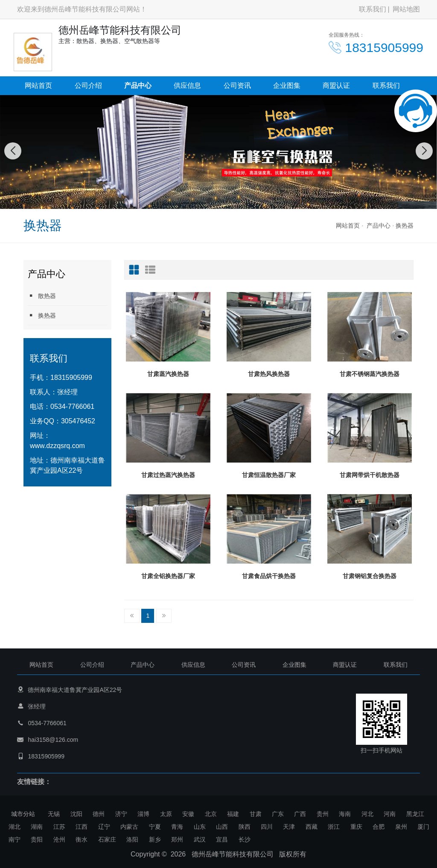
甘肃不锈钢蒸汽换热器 (370, 374)
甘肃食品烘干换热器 (269, 576)
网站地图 (406, 9)
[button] (209, 200)
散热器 (42, 296)
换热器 (405, 226)
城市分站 (23, 814)
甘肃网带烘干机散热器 (370, 475)
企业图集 (287, 85)
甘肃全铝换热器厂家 (168, 576)
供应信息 (187, 85)
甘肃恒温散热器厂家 (269, 475)
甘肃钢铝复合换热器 (370, 576)
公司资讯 (237, 85)
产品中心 (138, 85)
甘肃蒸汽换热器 (168, 374)
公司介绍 (88, 85)
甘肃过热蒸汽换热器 (168, 475)
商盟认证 (336, 85)
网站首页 (38, 85)
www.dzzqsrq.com (57, 446)
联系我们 (373, 9)
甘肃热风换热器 (269, 374)
